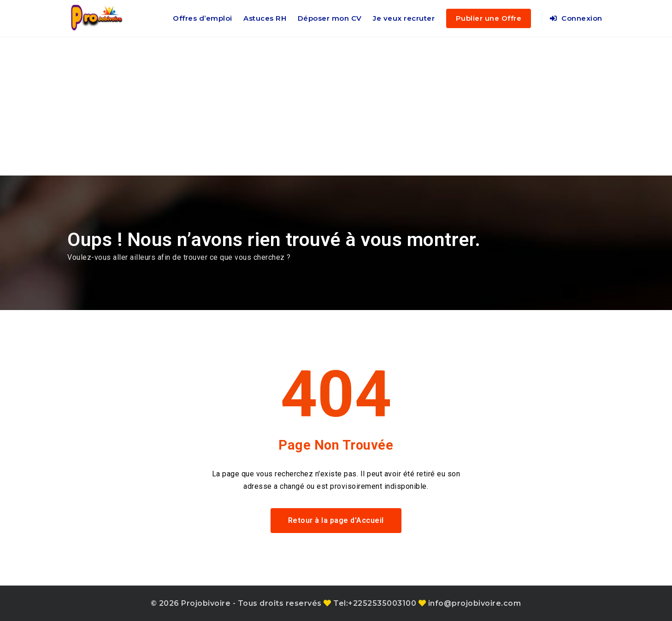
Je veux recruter (404, 18)
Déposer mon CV (330, 18)
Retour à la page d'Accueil (336, 520)
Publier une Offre (489, 18)
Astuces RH (265, 18)
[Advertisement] (336, 106)
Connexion (576, 18)
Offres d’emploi (203, 18)
